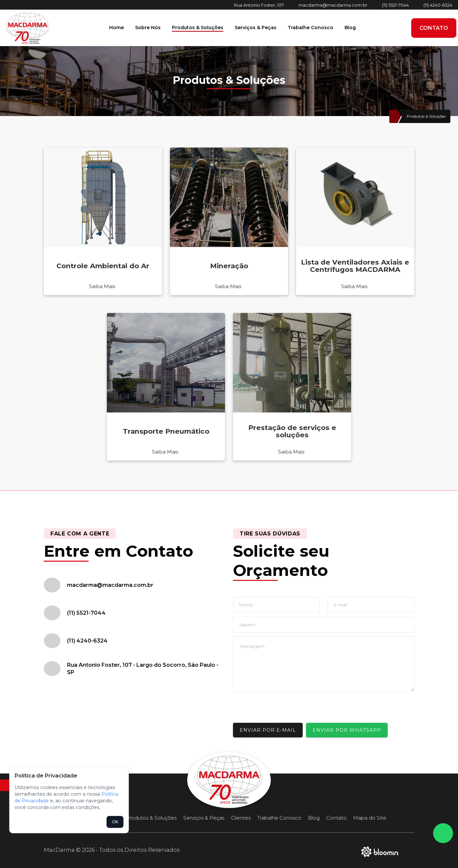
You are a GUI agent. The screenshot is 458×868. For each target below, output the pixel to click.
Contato (434, 28)
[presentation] (283, 710)
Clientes (241, 818)
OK (115, 822)
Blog (350, 28)
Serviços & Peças (256, 28)
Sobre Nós (148, 28)
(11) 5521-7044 (395, 5)
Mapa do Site (370, 818)
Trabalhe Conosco (310, 28)
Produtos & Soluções (198, 28)
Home (116, 28)
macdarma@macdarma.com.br (333, 5)
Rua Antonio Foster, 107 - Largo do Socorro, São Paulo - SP (143, 669)
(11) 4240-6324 (438, 5)
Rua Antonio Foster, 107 (259, 5)
